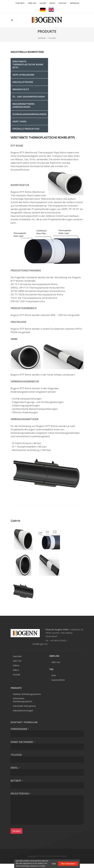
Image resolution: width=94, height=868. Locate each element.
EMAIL (15, 768)
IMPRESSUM (75, 3)
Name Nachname (23, 742)
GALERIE (43, 3)
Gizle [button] (54, 864)
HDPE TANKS (19, 121)
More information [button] (68, 864)
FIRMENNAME (20, 729)
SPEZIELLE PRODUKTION (26, 129)
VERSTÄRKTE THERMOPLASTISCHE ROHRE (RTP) (28, 64)
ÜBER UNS (32, 3)
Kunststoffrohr (58, 680)
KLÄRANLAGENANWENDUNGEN (29, 114)
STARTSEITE (20, 3)
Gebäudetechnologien (23, 711)
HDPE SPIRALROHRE (23, 75)
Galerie (16, 665)
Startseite (17, 656)
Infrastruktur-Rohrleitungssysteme (23, 700)
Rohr (54, 675)
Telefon (16, 755)
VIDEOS (52, 3)
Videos (16, 670)
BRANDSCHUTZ (21, 89)
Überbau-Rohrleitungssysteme (27, 694)
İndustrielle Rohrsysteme (24, 706)
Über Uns (17, 661)
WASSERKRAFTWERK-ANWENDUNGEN (24, 105)
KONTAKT (63, 3)
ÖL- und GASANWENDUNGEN (29, 97)
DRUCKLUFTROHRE (23, 82)
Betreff (17, 781)
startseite (42, 38)
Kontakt (17, 675)
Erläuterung (21, 794)
